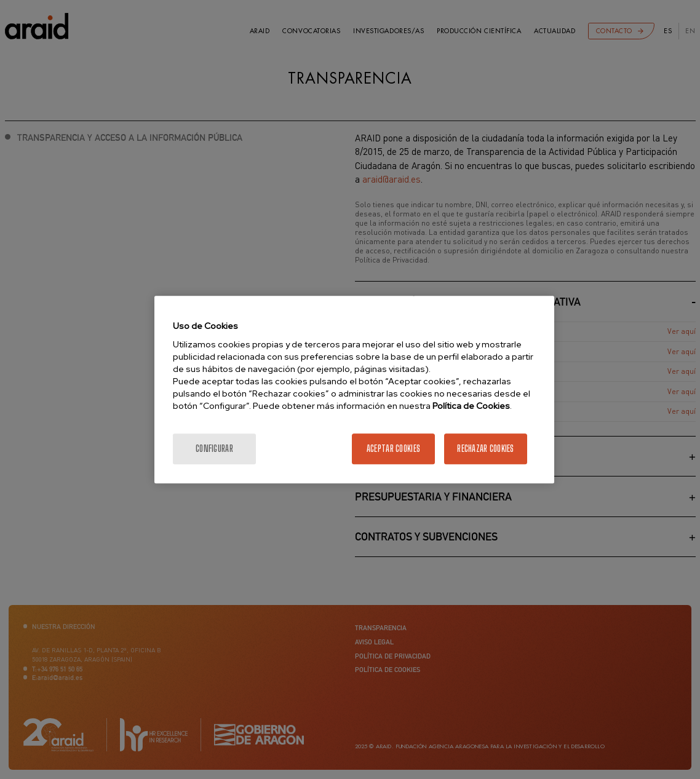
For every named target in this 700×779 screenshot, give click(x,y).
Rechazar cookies (485, 449)
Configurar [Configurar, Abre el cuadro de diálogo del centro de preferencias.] (214, 449)
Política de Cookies (471, 406)
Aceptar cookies (393, 449)
